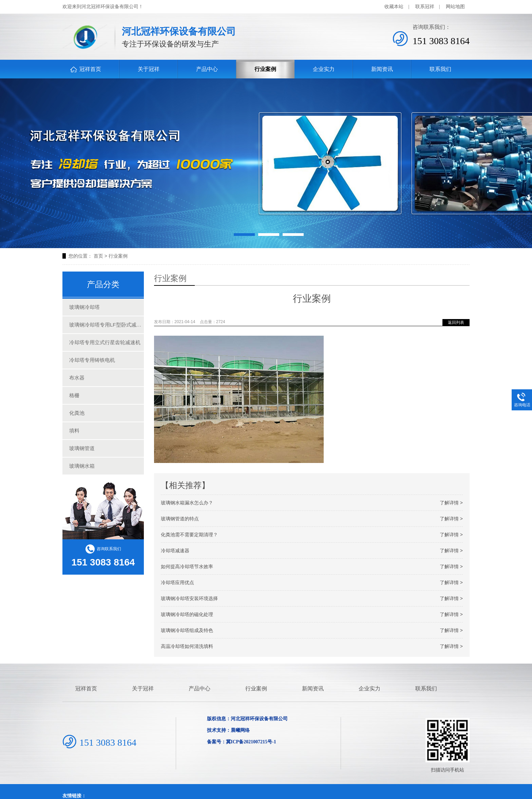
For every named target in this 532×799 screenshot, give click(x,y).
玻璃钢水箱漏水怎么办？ (312, 503)
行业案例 (265, 69)
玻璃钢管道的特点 (312, 519)
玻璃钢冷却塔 (84, 307)
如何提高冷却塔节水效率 (312, 566)
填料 (74, 431)
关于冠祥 (149, 69)
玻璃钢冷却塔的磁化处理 (312, 614)
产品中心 (207, 69)
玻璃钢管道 (82, 448)
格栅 (74, 395)
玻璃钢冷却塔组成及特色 (312, 630)
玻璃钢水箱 (82, 466)
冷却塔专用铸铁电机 (92, 360)
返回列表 (456, 322)
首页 (98, 256)
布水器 (77, 378)
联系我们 (440, 69)
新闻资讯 (382, 69)
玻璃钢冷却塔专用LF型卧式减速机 (107, 325)
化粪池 (77, 413)
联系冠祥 (425, 7)
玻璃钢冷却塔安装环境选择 (312, 598)
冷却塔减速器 (312, 551)
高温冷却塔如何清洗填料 (312, 646)
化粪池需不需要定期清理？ (312, 535)
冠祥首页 (90, 69)
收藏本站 (394, 7)
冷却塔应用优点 (312, 582)
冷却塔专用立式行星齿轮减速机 (105, 342)
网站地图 (455, 7)
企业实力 (324, 69)
